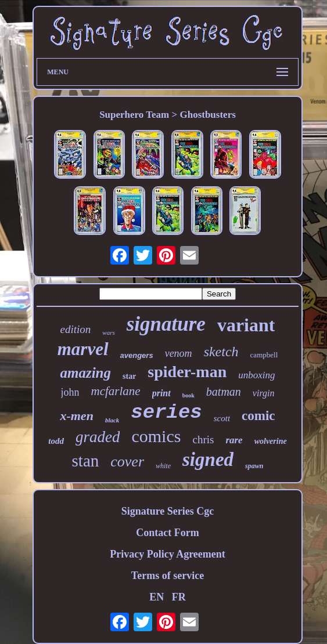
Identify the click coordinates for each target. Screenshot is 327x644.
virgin (264, 393)
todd (56, 441)
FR (179, 597)
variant (246, 325)
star (129, 376)
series (166, 413)
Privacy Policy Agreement (168, 554)
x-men (76, 416)
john (70, 392)
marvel (83, 349)
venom (179, 353)
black (112, 420)
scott (222, 418)
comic (258, 416)
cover (127, 462)
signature (166, 324)
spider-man (187, 372)
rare (234, 440)
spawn (254, 466)
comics (156, 436)
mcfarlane (116, 391)
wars (108, 332)
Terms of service (168, 576)
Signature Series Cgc (168, 511)
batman (224, 392)
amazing (85, 373)
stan (86, 461)
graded (98, 437)
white (163, 466)
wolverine (271, 441)
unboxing (256, 375)
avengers (137, 355)
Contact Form (167, 533)
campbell (264, 355)
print (161, 393)
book (188, 395)
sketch (221, 352)
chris (203, 439)
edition (76, 329)
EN (157, 597)
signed (208, 460)
